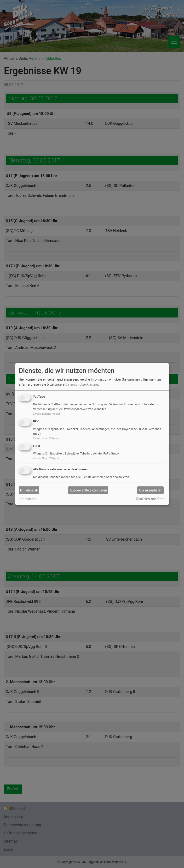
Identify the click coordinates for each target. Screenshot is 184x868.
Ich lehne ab (29, 490)
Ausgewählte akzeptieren (88, 490)
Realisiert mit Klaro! (151, 499)
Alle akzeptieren (151, 490)
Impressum (27, 499)
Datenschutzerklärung (82, 384)
